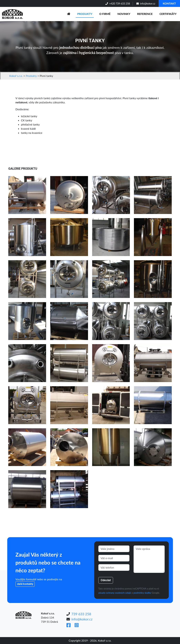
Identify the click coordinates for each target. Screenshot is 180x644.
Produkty (85, 14)
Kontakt (169, 3)
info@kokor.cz (146, 4)
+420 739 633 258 (118, 4)
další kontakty (25, 584)
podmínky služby (142, 593)
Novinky (124, 14)
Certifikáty (168, 14)
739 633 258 (81, 614)
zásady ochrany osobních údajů (115, 593)
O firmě (105, 14)
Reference (145, 14)
